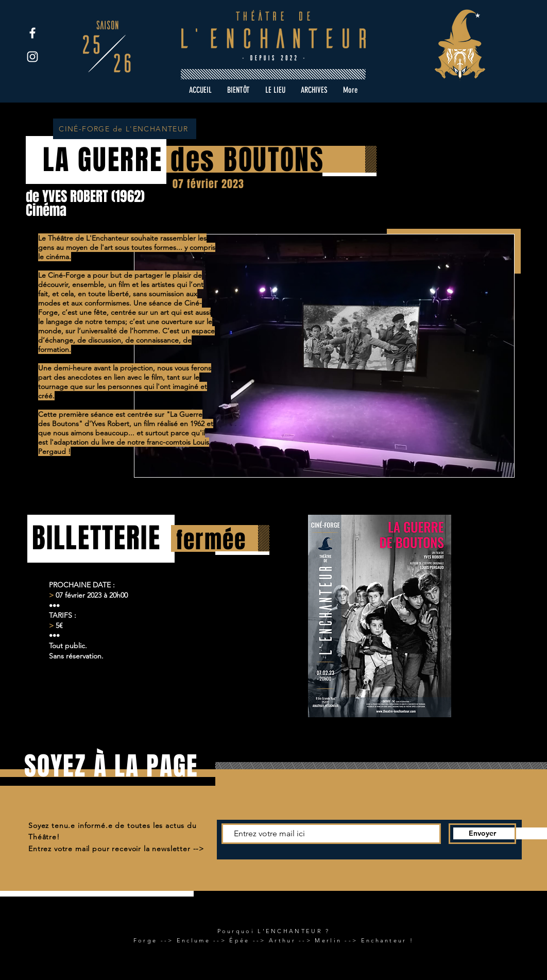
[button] (314, 90)
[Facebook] (32, 33)
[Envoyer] (482, 834)
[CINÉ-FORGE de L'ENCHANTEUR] (125, 129)
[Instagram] (32, 57)
